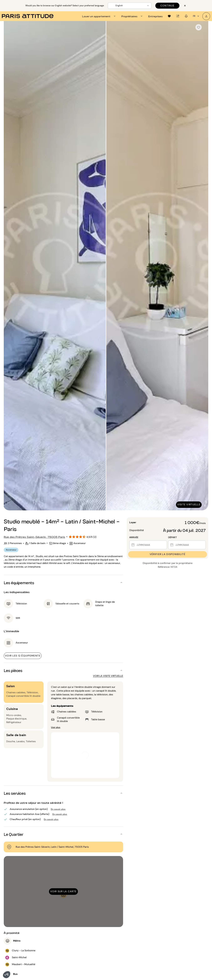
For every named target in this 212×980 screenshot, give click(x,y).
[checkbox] (199, 27)
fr (196, 16)
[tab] (99, 16)
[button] (7, 975)
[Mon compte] (206, 16)
